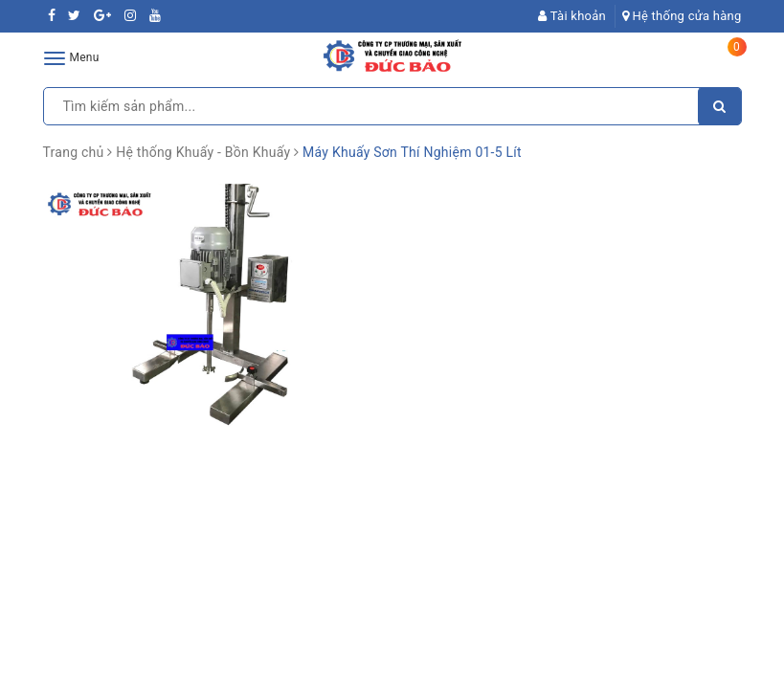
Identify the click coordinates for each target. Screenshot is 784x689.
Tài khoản (572, 16)
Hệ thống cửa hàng (682, 16)
